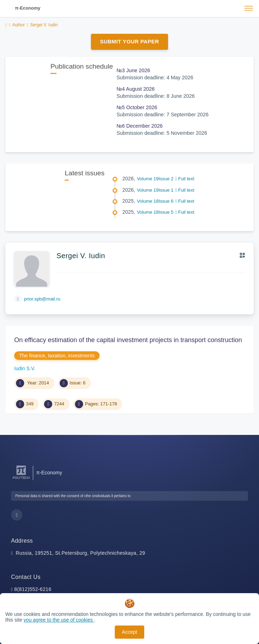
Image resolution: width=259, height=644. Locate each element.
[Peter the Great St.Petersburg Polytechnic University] (21, 479)
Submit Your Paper (130, 41)
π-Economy (28, 8)
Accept (129, 632)
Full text (185, 179)
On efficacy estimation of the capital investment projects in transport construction (128, 340)
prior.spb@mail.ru (42, 299)
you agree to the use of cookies (59, 620)
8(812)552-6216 (33, 589)
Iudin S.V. (25, 368)
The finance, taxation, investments (57, 356)
